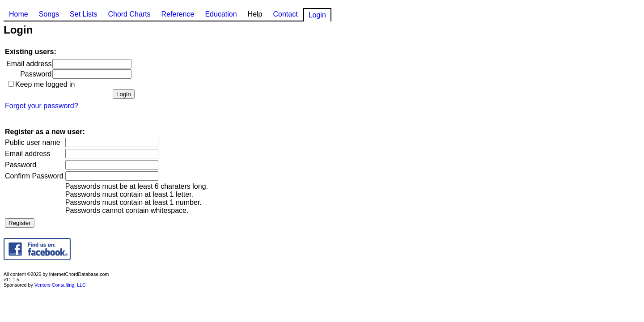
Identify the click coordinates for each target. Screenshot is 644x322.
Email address (29, 64)
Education (221, 14)
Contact (285, 14)
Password (36, 74)
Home (19, 14)
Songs (49, 14)
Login (317, 15)
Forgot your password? (42, 106)
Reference (178, 14)
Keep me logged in (45, 84)
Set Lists (83, 14)
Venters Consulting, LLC (60, 285)
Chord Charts (129, 14)
